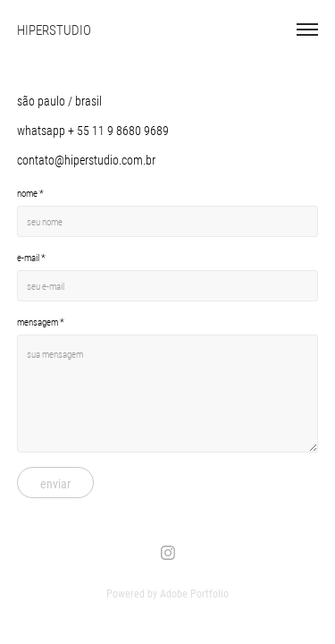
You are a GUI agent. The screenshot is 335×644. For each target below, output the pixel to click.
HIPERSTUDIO (54, 30)
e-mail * (31, 258)
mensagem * (41, 322)
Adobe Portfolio (194, 593)
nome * (30, 193)
